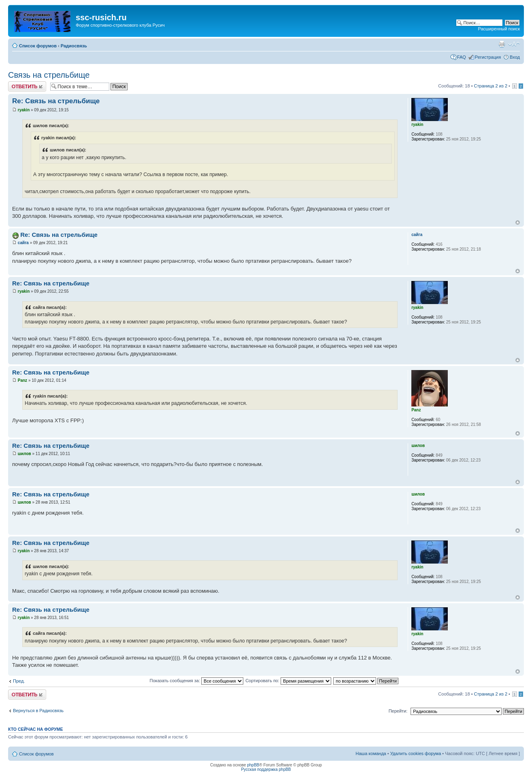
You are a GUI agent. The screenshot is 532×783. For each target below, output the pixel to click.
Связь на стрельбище (49, 75)
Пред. (19, 681)
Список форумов (38, 46)
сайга (23, 243)
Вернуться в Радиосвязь (38, 711)
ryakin (24, 110)
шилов (24, 454)
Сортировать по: (288, 681)
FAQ (462, 57)
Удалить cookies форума (416, 753)
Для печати (502, 44)
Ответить (27, 86)
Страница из (491, 86)
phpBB (253, 765)
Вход (515, 57)
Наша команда (371, 753)
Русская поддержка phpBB (266, 769)
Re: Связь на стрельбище (56, 101)
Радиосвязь (74, 46)
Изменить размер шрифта (514, 44)
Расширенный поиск (499, 29)
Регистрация (488, 57)
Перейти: (398, 711)
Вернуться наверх (518, 222)
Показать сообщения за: (197, 681)
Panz (22, 380)
